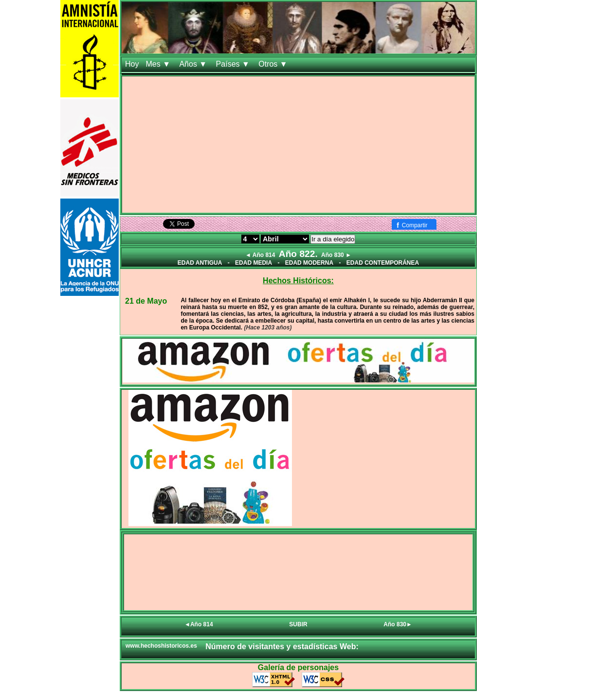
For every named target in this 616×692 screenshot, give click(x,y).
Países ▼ (234, 64)
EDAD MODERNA (309, 263)
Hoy (132, 64)
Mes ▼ (159, 64)
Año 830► (398, 624)
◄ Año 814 (260, 255)
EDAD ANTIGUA (200, 263)
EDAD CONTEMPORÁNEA (383, 263)
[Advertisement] (298, 145)
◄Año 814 (199, 624)
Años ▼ (194, 64)
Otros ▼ (274, 64)
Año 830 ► (336, 255)
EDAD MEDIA (254, 263)
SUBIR (298, 624)
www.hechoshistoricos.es (161, 646)
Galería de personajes (298, 667)
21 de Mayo (146, 301)
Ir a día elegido (333, 239)
